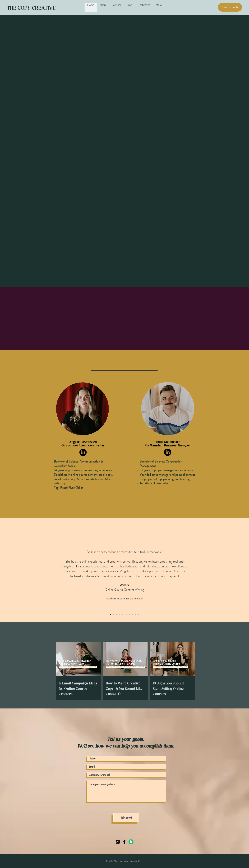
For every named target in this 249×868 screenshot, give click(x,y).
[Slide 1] (110, 615)
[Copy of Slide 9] (139, 615)
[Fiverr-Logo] (131, 842)
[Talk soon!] (126, 818)
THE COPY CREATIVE (31, 8)
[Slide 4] (120, 615)
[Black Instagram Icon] (118, 842)
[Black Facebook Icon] (124, 842)
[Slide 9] (135, 615)
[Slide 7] (129, 615)
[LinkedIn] (83, 452)
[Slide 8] (132, 615)
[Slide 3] (117, 615)
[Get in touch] (230, 7)
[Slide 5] (123, 615)
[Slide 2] (114, 615)
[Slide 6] (126, 615)
